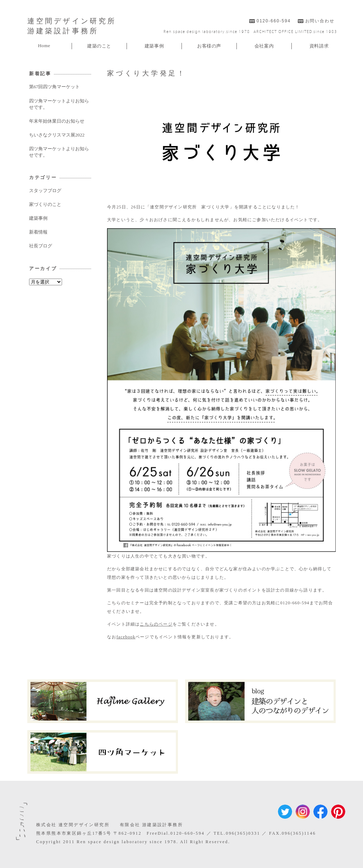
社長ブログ (41, 246)
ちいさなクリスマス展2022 (57, 135)
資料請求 (319, 46)
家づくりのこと (45, 204)
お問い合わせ (320, 21)
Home (44, 46)
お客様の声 (209, 46)
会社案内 (264, 46)
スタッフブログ (45, 191)
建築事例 (154, 46)
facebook (126, 637)
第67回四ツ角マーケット (54, 87)
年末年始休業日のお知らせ (57, 121)
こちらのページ (156, 624)
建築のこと (99, 46)
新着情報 (38, 232)
